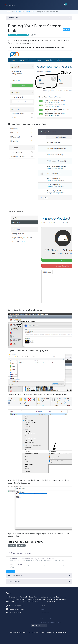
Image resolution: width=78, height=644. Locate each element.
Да (12, 545)
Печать (66, 29)
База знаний (18, 12)
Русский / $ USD (39, 626)
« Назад (11, 572)
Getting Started (39, 566)
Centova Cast (29, 12)
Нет (21, 545)
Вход (42, 610)
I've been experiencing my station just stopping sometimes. (39, 559)
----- (42, 616)
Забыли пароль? (46, 619)
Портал (9, 12)
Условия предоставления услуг (51, 622)
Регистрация (45, 613)
